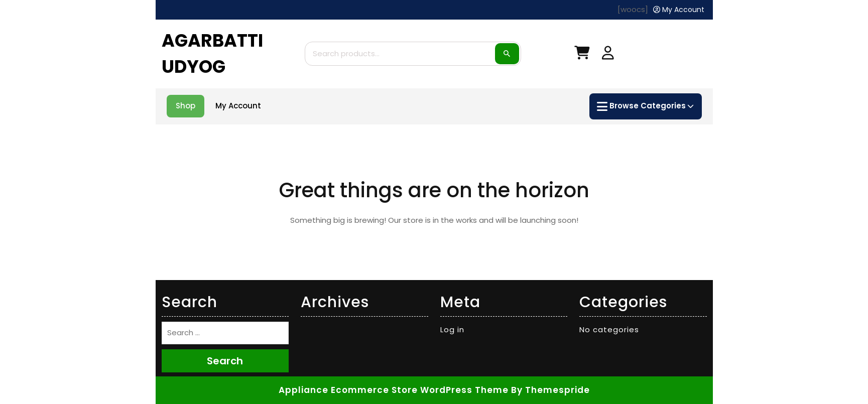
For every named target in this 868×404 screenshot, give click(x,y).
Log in (452, 329)
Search (507, 54)
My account (238, 106)
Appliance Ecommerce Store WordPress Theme (394, 390)
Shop (185, 106)
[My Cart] (582, 55)
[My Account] (679, 10)
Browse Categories (645, 106)
